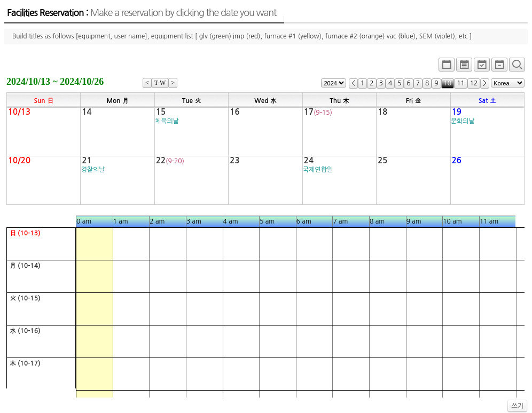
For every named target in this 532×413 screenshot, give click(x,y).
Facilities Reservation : (142, 13)
